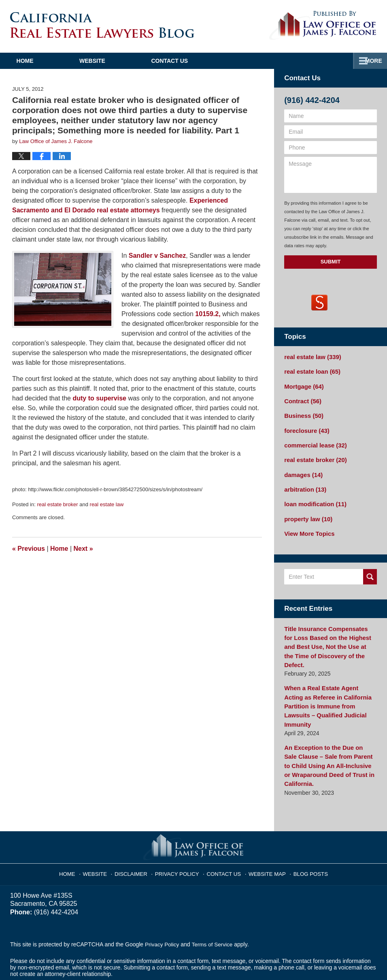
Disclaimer (137, 839)
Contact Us (209, 61)
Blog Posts (306, 839)
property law (307, 513)
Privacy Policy (180, 839)
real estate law (107, 504)
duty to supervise (99, 398)
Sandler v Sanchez (157, 256)
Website (119, 61)
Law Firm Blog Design (338, 959)
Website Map (264, 839)
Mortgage (303, 385)
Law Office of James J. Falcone (116, 959)
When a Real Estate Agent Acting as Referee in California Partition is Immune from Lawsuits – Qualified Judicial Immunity (329, 682)
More (370, 61)
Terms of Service (214, 912)
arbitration (304, 484)
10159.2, (208, 314)
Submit (331, 262)
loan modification (314, 499)
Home (38, 61)
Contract (302, 399)
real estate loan (311, 371)
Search (370, 570)
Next (83, 549)
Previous (29, 549)
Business (303, 413)
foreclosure (305, 428)
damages (302, 470)
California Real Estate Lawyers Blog (102, 25)
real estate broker (57, 504)
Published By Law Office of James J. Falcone (323, 26)
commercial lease (314, 442)
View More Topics (308, 527)
